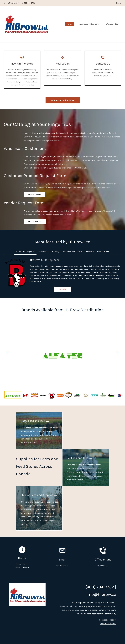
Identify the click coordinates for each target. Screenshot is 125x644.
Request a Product (108, 620)
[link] (16, 259)
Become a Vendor (108, 624)
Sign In (119, 3)
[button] (25, 252)
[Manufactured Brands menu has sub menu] (90, 24)
